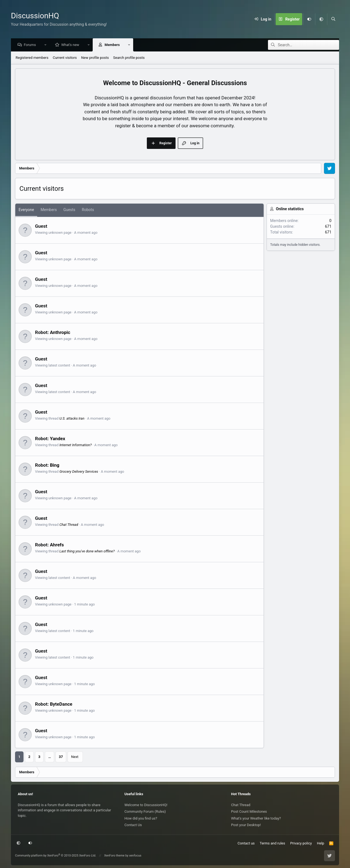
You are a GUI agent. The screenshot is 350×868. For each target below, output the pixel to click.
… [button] (49, 757)
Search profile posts (129, 58)
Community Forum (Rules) (145, 811)
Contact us (246, 843)
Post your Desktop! (246, 825)
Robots (88, 210)
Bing (55, 465)
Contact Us (133, 825)
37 (61, 757)
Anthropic (60, 333)
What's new (72, 45)
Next (75, 757)
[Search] (333, 19)
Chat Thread (69, 525)
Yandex (57, 439)
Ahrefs (57, 545)
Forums (31, 45)
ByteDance (61, 704)
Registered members (32, 58)
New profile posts (95, 58)
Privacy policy (301, 843)
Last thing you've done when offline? (87, 551)
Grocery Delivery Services (79, 472)
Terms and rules (272, 843)
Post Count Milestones (249, 811)
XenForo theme (114, 856)
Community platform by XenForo (56, 856)
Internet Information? (75, 445)
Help (321, 843)
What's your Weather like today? (256, 818)
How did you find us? (141, 818)
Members (114, 45)
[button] (321, 19)
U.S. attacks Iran (72, 419)
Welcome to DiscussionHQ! (146, 805)
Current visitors (65, 58)
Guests (69, 210)
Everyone (26, 210)
